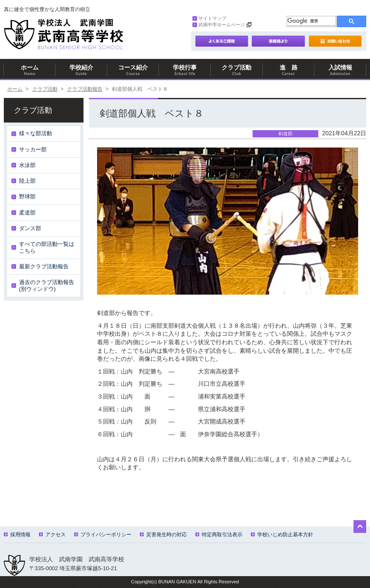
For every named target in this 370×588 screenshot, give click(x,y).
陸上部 (27, 181)
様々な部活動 (36, 133)
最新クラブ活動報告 (44, 266)
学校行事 (185, 70)
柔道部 (27, 213)
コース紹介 (133, 70)
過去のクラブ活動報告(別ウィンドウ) (47, 286)
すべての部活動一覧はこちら (47, 247)
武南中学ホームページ (219, 25)
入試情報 (340, 70)
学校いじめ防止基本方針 (282, 535)
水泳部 (27, 165)
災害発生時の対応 (163, 535)
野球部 (27, 196)
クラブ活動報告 (85, 89)
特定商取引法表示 (219, 535)
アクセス (52, 535)
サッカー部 (33, 149)
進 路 (289, 70)
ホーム (30, 70)
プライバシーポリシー (103, 535)
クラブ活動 (236, 70)
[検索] (311, 21)
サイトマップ (209, 18)
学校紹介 (81, 70)
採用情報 (17, 535)
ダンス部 (30, 228)
